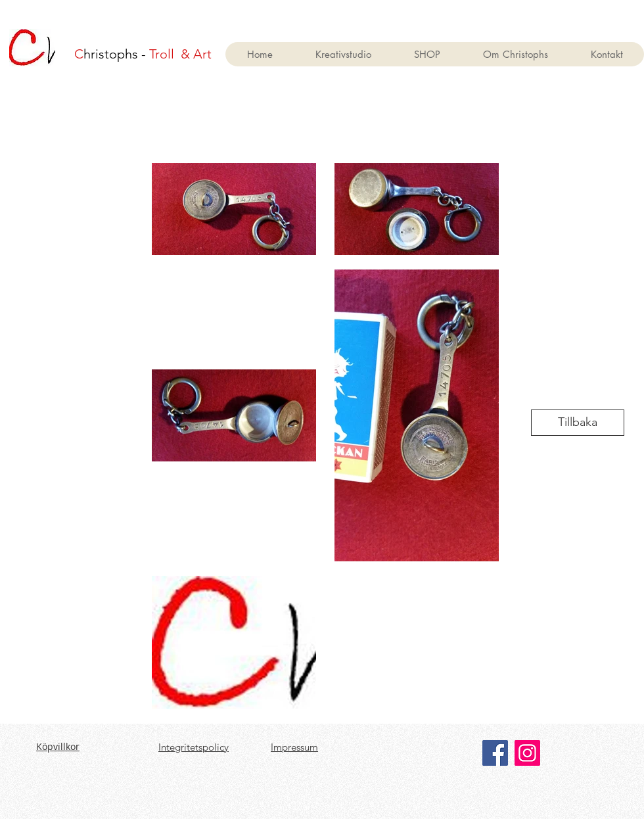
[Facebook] (495, 753)
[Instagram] (527, 753)
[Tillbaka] (578, 423)
